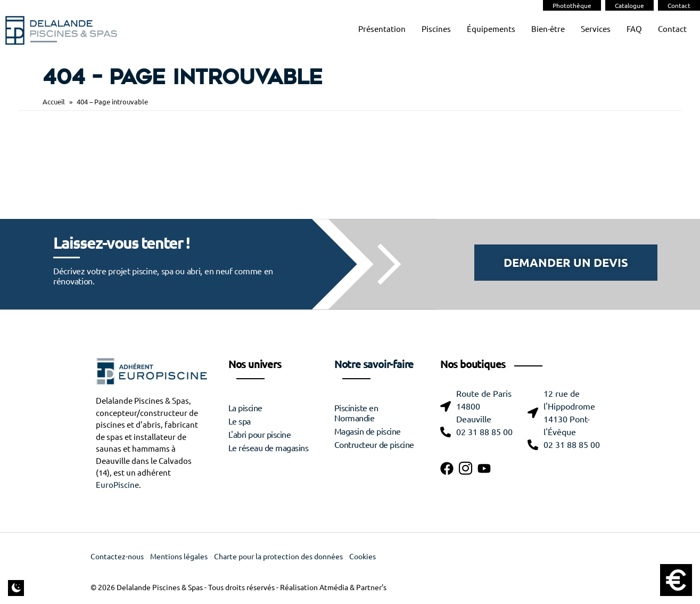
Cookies (363, 557)
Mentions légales (179, 557)
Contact (679, 5)
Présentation (382, 29)
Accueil (54, 101)
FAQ (634, 29)
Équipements (491, 29)
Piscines (436, 29)
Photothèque (572, 5)
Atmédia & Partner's (353, 587)
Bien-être (548, 29)
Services (596, 29)
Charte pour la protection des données (278, 557)
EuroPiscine (117, 485)
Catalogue (629, 5)
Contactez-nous (117, 557)
